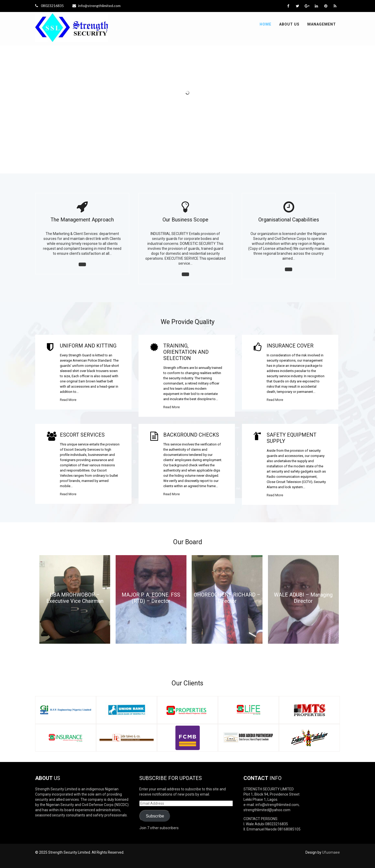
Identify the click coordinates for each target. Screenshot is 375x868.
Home (265, 24)
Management (322, 24)
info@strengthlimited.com (96, 6)
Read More (68, 400)
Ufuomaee (331, 852)
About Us (289, 24)
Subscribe (155, 816)
